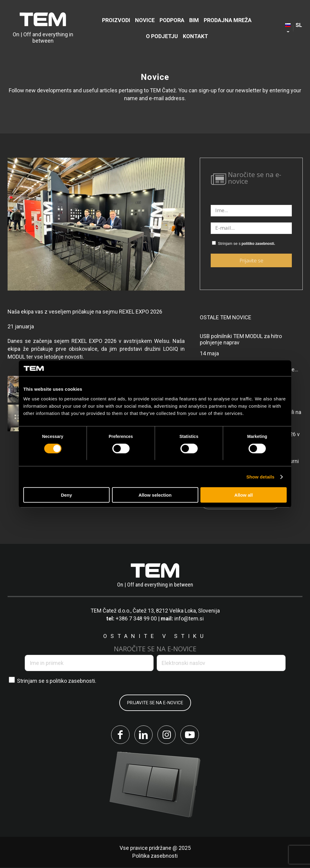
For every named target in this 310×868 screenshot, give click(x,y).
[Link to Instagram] (167, 735)
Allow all (244, 495)
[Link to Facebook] (119, 735)
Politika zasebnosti (155, 857)
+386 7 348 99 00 (136, 618)
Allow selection (155, 495)
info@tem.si (189, 618)
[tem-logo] (43, 28)
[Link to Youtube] (191, 735)
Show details (261, 477)
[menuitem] (116, 20)
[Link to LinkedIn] (143, 735)
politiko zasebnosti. (258, 244)
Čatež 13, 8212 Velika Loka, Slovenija (176, 611)
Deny (66, 495)
